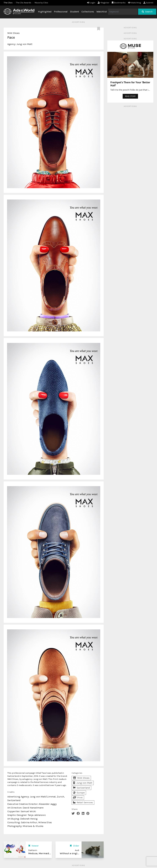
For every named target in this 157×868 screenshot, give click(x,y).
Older (74, 846)
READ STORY (130, 96)
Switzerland (81, 788)
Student (75, 12)
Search (147, 12)
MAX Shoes (13, 33)
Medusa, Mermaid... (40, 853)
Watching (134, 3)
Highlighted (45, 12)
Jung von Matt (24, 44)
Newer (33, 846)
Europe (79, 793)
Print (78, 798)
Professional (61, 12)
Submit (148, 3)
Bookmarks (119, 3)
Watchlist (102, 12)
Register (103, 3)
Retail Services (83, 802)
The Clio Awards (24, 3)
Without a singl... (69, 853)
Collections (88, 12)
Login (91, 3)
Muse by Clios (41, 3)
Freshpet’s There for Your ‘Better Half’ (130, 84)
